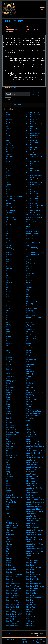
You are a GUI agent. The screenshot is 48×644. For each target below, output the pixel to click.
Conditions (10, 299)
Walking (9, 248)
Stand (8, 301)
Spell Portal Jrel (12, 598)
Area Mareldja (31, 474)
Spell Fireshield (32, 140)
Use (8, 294)
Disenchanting (32, 238)
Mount (9, 332)
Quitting (9, 229)
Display (9, 360)
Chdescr (9, 560)
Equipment (10, 147)
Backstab (10, 446)
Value (8, 556)
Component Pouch (33, 234)
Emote (9, 175)
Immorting (30, 364)
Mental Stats (31, 607)
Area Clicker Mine (33, 528)
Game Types (11, 535)
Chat (8, 329)
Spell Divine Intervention (35, 124)
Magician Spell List (33, 215)
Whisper (9, 539)
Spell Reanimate (32, 560)
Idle (28, 427)
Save (8, 241)
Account (9, 213)
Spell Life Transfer (33, 579)
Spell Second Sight (33, 166)
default (9, 112)
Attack (9, 203)
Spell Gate (30, 168)
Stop (8, 236)
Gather (9, 252)
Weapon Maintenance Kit (15, 196)
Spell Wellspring (32, 178)
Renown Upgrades (33, 413)
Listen (9, 441)
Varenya (9, 143)
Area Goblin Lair (32, 465)
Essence (29, 404)
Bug (8, 509)
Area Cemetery (32, 516)
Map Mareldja (31, 481)
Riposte (9, 490)
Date (8, 409)
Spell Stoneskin (32, 192)
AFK (28, 425)
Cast (8, 287)
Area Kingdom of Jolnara (35, 500)
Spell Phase (30, 572)
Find (8, 453)
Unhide (9, 423)
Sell (8, 551)
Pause (9, 238)
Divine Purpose (12, 570)
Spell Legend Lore (33, 161)
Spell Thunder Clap (33, 201)
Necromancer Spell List (35, 217)
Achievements (11, 220)
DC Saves (30, 383)
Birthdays (30, 623)
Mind (28, 378)
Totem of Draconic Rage (35, 252)
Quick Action (31, 348)
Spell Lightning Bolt (33, 133)
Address (9, 166)
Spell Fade (30, 565)
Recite (9, 292)
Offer (8, 385)
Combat (29, 343)
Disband (9, 357)
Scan (8, 159)
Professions (31, 229)
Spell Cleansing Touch (34, 119)
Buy (8, 549)
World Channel (12, 523)
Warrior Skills (11, 502)
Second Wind (11, 476)
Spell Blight (30, 581)
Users (28, 558)
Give (8, 266)
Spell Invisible (11, 616)
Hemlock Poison (12, 430)
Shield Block (11, 458)
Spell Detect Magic (13, 584)
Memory (29, 612)
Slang (28, 423)
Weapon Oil (11, 201)
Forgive (29, 355)
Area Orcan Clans (33, 521)
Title (8, 227)
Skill (8, 367)
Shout (8, 518)
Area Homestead (32, 462)
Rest (8, 306)
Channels (10, 530)
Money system (12, 381)
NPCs (28, 276)
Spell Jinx (30, 602)
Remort (9, 374)
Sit (7, 304)
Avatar (29, 285)
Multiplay (30, 374)
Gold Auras (30, 621)
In (7, 231)
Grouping (30, 304)
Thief (28, 292)
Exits (8, 206)
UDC (28, 619)
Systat (9, 406)
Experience (30, 306)
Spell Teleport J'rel (33, 159)
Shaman (29, 173)
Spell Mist (10, 581)
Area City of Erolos (33, 497)
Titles (8, 215)
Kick (8, 481)
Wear (8, 280)
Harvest (9, 255)
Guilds (9, 378)
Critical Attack (31, 432)
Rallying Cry (11, 500)
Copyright (10, 376)
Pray (8, 532)
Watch (9, 182)
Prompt (9, 119)
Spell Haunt (31, 570)
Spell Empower (32, 563)
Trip (8, 460)
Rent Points (31, 315)
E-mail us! (9, 640)
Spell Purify (30, 122)
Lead (8, 339)
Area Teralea (31, 546)
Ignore (9, 185)
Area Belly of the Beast (35, 544)
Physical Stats (31, 605)
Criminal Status (12, 250)
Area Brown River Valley (35, 458)
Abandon (10, 140)
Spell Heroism (31, 126)
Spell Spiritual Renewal (35, 208)
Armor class (31, 390)
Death (29, 614)
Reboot (9, 126)
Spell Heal (10, 579)
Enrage (9, 488)
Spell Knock (31, 131)
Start (8, 136)
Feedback (30, 341)
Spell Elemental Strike (34, 175)
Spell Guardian (32, 593)
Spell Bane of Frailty (34, 584)
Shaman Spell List (33, 222)
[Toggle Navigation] (42, 9)
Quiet (8, 516)
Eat (7, 271)
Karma (29, 350)
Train (8, 371)
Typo (8, 511)
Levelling (30, 311)
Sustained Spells (32, 264)
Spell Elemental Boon (34, 182)
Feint (8, 486)
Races (28, 381)
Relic (28, 397)
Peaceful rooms (32, 353)
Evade (9, 483)
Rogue (29, 290)
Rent (8, 383)
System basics (31, 329)
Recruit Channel (12, 528)
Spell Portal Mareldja (14, 595)
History (9, 327)
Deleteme (10, 565)
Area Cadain (31, 525)
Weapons (30, 388)
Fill (7, 318)
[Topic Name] (17, 94)
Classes (29, 283)
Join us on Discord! (39, 641)
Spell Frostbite (12, 623)
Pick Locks (10, 427)
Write (8, 399)
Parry (8, 472)
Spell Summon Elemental (35, 206)
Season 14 (13, 633)
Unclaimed (10, 388)
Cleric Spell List (32, 220)
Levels (9, 413)
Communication (32, 320)
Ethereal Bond (31, 308)
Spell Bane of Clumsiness (35, 586)
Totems (29, 241)
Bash (8, 462)
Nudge (9, 364)
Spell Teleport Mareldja (35, 157)
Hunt (8, 479)
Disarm (9, 469)
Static (8, 320)
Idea (8, 514)
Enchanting (30, 236)
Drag (8, 122)
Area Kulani (31, 486)
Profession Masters (33, 231)
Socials (29, 224)
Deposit (9, 392)
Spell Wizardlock (32, 136)
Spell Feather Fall (12, 607)
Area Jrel (29, 542)
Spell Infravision (12, 626)
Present (9, 269)
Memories (10, 217)
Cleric (28, 297)
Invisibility (30, 273)
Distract (9, 448)
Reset (8, 404)
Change (9, 544)
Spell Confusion (32, 143)
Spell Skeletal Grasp (33, 567)
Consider (10, 411)
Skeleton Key (11, 194)
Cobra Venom (11, 434)
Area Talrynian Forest (34, 507)
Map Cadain (31, 479)
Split (8, 124)
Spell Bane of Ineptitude (35, 588)
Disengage (10, 425)
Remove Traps (11, 455)
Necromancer (31, 299)
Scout (8, 341)
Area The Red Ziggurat (34, 549)
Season (29, 406)
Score (8, 222)
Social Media (11, 243)
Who (8, 152)
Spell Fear (30, 117)
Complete (10, 138)
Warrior (34, 27)
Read (8, 397)
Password (10, 558)
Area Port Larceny (33, 444)
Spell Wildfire (31, 213)
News (8, 504)
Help (8, 115)
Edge (28, 262)
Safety (9, 245)
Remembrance (32, 399)
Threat (29, 346)
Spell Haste (30, 164)
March (9, 350)
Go (7, 180)
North (8, 178)
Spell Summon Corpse (34, 598)
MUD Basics (22, 105)
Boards (29, 327)
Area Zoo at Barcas (33, 553)
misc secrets (31, 626)
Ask (8, 537)
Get (8, 259)
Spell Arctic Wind (32, 189)
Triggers (29, 376)
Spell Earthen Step (33, 194)
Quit (8, 150)
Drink (8, 273)
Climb (8, 451)
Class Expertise (32, 301)
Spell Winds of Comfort (35, 180)
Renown (29, 402)
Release (29, 266)
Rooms (29, 278)
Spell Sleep (10, 619)
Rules (28, 362)
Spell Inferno (31, 154)
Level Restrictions (33, 313)
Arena (28, 556)
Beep (8, 313)
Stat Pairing (31, 616)
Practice (9, 369)
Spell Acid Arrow (12, 593)
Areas (28, 439)
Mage (28, 294)
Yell (8, 521)
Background (31, 334)
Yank (8, 353)
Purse (8, 131)
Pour (8, 315)
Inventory (10, 129)
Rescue (9, 467)
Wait (8, 234)
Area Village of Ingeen (34, 509)
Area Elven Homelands (35, 530)
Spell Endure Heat (13, 602)
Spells (28, 259)
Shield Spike (11, 199)
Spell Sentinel (31, 577)
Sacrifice (29, 357)
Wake (8, 311)
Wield (8, 276)
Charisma (30, 609)
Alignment (30, 325)
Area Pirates (31, 523)
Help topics (30, 437)
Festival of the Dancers (35, 392)
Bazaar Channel (12, 525)
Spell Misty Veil (32, 203)
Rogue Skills (11, 444)
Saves (28, 385)
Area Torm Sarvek (33, 504)
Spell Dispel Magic (33, 112)
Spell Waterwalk (32, 129)
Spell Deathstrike (33, 171)
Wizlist (29, 367)
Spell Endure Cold (13, 605)
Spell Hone (30, 600)
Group (9, 348)
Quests (9, 133)
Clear (8, 99)
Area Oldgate (31, 514)
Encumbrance (11, 210)
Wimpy (9, 325)
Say (8, 164)
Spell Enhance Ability (34, 115)
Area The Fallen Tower (34, 518)
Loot (8, 257)
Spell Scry (10, 572)
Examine (9, 157)
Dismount (10, 334)
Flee (8, 297)
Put (8, 262)
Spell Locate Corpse (33, 574)
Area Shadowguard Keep (35, 502)
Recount (9, 285)
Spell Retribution (12, 567)
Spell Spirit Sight (32, 199)
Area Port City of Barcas (35, 551)
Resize (9, 546)
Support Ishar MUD (24, 641)
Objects (29, 280)
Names (9, 563)
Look (8, 161)
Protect (9, 187)
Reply (8, 173)
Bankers (29, 269)
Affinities (30, 430)
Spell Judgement (12, 600)
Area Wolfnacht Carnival (35, 539)
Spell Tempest (31, 152)
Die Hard (10, 495)
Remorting (30, 395)
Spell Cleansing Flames (35, 187)
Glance (9, 336)
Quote (9, 168)
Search (35, 94)
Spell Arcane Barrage (14, 588)
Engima (29, 409)
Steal (8, 439)
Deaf (28, 420)
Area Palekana (32, 483)
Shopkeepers (31, 271)
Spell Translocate (12, 577)
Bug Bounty (11, 507)
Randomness (31, 336)
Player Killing (31, 360)
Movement (30, 371)
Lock (8, 192)
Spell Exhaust (31, 591)
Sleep (8, 308)
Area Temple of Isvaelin (35, 511)
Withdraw (10, 395)
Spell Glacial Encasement (35, 210)
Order (8, 355)
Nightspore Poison (13, 432)
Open (8, 189)
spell (14, 105)
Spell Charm (31, 145)
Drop (8, 264)
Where (9, 154)
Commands (10, 117)
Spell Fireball (31, 150)
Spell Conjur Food (13, 621)
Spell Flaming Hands (14, 612)
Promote (9, 343)
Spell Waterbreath (13, 609)
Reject (9, 346)
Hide (8, 420)
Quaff (8, 290)
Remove (9, 283)
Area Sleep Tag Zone (34, 467)
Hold (8, 278)
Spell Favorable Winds (34, 185)
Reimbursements (33, 339)
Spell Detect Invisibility (15, 614)
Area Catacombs (32, 460)
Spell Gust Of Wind (33, 147)
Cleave (9, 474)
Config (9, 362)
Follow (9, 224)
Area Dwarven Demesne (35, 451)
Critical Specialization (14, 497)
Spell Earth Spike (12, 591)
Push (8, 402)
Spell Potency (31, 434)
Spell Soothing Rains (34, 196)
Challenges (10, 145)
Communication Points (35, 318)
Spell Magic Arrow (13, 586)
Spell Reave (30, 595)
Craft (28, 227)
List (8, 553)
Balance (9, 390)
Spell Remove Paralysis (15, 574)
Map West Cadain (33, 476)
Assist (8, 465)
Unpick (9, 437)
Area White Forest (33, 441)
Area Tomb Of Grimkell (35, 532)
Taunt (8, 493)
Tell (8, 171)
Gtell (8, 542)
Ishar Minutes (11, 208)
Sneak (9, 416)
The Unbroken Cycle (34, 411)
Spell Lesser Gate (33, 138)
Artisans (29, 369)
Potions (29, 322)
